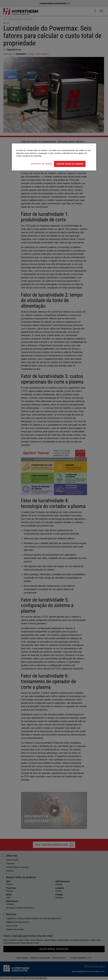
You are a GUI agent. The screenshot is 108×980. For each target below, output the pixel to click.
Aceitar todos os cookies (70, 164)
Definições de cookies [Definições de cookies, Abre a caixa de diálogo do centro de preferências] (42, 164)
